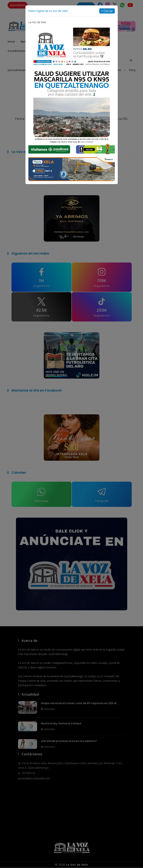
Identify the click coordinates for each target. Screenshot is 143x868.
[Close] (107, 11)
